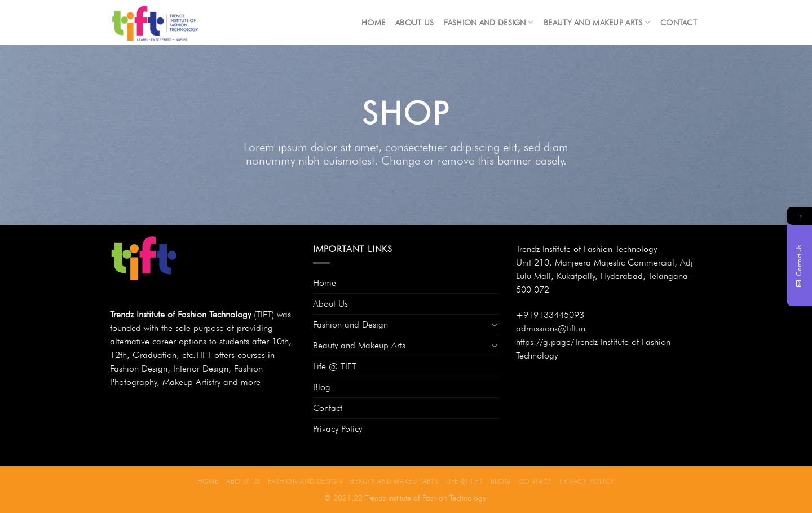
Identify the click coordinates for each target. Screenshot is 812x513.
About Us (414, 22)
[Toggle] (495, 324)
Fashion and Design (489, 22)
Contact (679, 22)
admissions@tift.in (551, 328)
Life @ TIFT (335, 366)
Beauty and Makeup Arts (597, 22)
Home (373, 22)
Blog (322, 387)
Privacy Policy (337, 429)
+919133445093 (550, 315)
